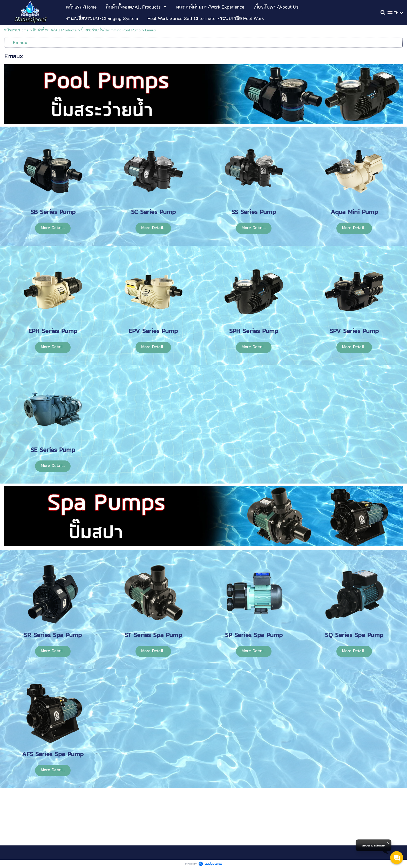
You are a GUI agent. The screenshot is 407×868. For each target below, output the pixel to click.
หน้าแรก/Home (16, 30)
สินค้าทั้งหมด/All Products (55, 30)
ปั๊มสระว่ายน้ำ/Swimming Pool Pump (111, 30)
